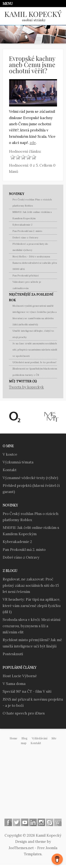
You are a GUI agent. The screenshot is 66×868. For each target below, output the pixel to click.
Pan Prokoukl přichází (26, 276)
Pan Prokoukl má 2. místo (27, 231)
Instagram (41, 822)
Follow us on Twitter (16, 822)
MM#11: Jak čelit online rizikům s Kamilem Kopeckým (32, 215)
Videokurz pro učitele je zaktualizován (27, 285)
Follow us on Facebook (8, 822)
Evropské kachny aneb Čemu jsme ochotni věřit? (32, 64)
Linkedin (33, 822)
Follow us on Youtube (25, 822)
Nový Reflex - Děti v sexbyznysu (31, 257)
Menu (8, 3)
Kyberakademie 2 (22, 225)
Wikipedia (58, 822)
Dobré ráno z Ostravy (25, 238)
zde (33, 143)
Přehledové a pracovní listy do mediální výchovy (30, 247)
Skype (50, 822)
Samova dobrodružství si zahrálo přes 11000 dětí (35, 266)
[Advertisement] (33, 785)
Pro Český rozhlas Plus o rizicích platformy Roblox (32, 203)
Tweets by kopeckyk (26, 387)
